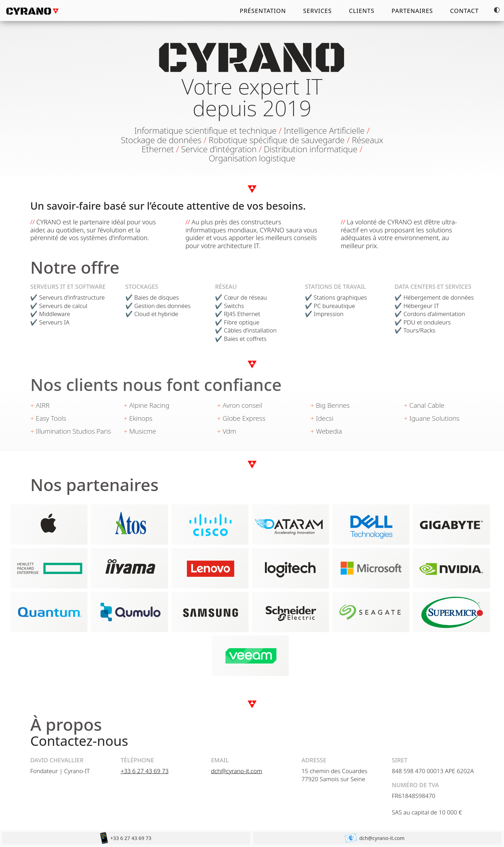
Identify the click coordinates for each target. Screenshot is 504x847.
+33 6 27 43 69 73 (145, 771)
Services (317, 11)
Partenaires (412, 11)
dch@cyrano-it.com (237, 771)
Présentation (263, 11)
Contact (464, 11)
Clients (362, 11)
